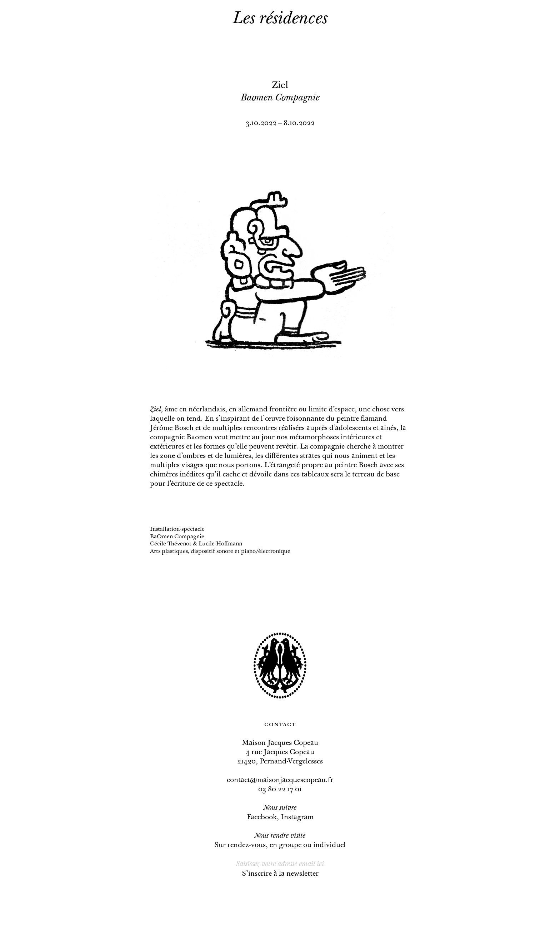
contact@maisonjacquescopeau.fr (280, 780)
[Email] (280, 864)
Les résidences (280, 19)
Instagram (297, 817)
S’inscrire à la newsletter (280, 874)
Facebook (262, 817)
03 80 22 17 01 (280, 790)
